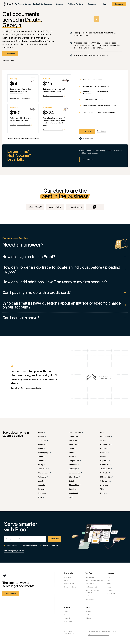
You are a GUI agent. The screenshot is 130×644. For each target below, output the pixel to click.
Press (109, 580)
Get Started (10, 53)
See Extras (101, 131)
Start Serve (87, 131)
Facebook (89, 612)
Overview (68, 577)
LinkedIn (88, 618)
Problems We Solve (77, 4)
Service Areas (69, 584)
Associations (69, 621)
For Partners (90, 599)
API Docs (110, 590)
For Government (91, 587)
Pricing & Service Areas (44, 4)
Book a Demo (88, 159)
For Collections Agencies (94, 580)
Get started (119, 4)
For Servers (89, 596)
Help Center (111, 593)
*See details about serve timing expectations (23, 139)
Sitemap (114, 631)
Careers (67, 615)
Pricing (67, 580)
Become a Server (70, 587)
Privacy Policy (106, 631)
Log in (106, 4)
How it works (11, 594)
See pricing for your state (14, 551)
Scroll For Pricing (8, 60)
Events (109, 584)
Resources (93, 4)
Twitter (88, 615)
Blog (108, 577)
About (66, 612)
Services (61, 4)
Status (109, 587)
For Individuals (90, 584)
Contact (67, 618)
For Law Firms (90, 577)
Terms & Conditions (94, 631)
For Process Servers (23, 4)
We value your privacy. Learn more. (99, 635)
